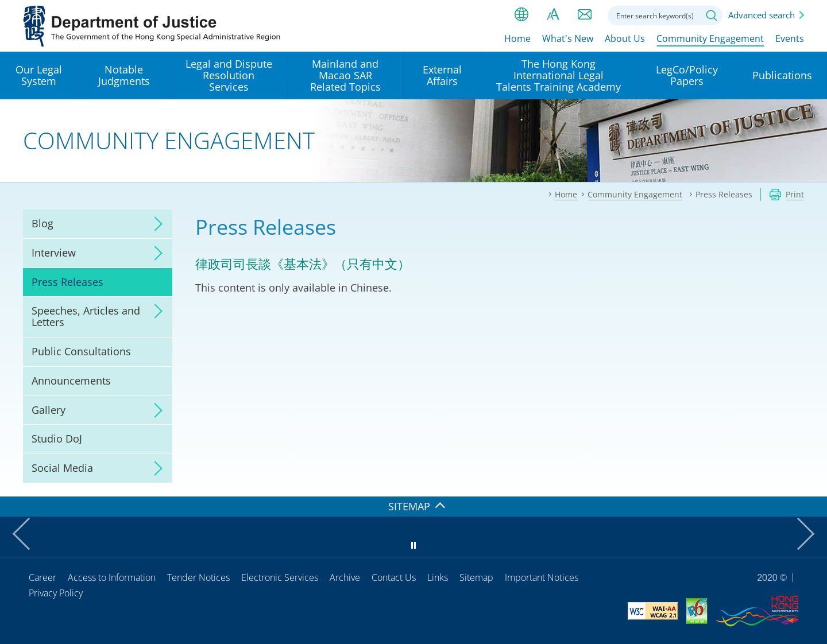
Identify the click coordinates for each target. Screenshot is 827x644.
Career (42, 577)
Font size (553, 14)
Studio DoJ (57, 439)
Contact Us (394, 577)
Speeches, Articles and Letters (86, 316)
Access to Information (112, 577)
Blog (42, 223)
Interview (54, 253)
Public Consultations (81, 351)
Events (790, 38)
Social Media (62, 468)
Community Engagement (710, 38)
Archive (345, 577)
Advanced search (762, 15)
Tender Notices (198, 577)
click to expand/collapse (155, 224)
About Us (625, 38)
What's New (568, 38)
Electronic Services (280, 577)
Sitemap (476, 577)
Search (712, 15)
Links (438, 577)
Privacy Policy (56, 593)
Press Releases (67, 282)
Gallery (49, 410)
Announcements (71, 381)
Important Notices (542, 577)
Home (517, 38)
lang (521, 14)
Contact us (585, 14)
